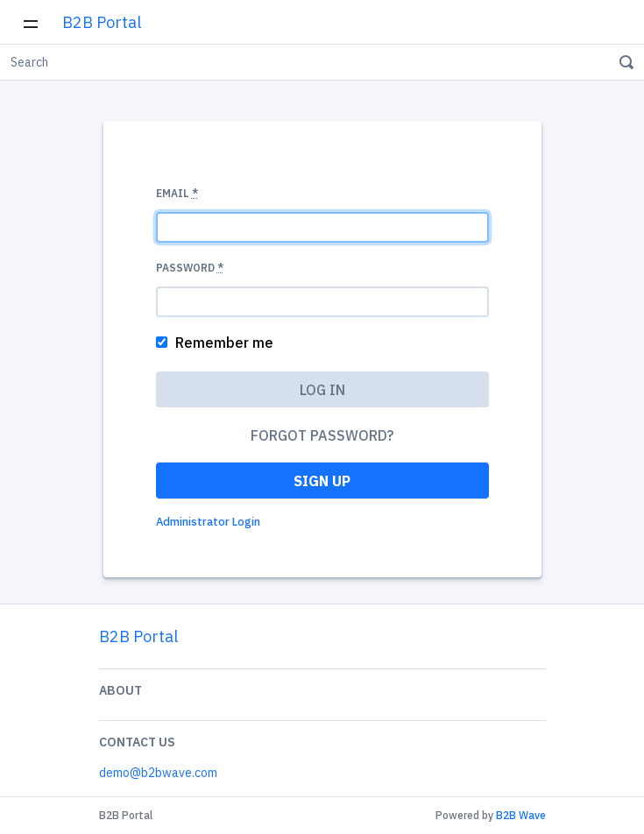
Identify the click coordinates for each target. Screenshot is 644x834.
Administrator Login (208, 522)
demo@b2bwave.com (158, 773)
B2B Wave (521, 815)
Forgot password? (322, 435)
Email (177, 193)
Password (190, 268)
